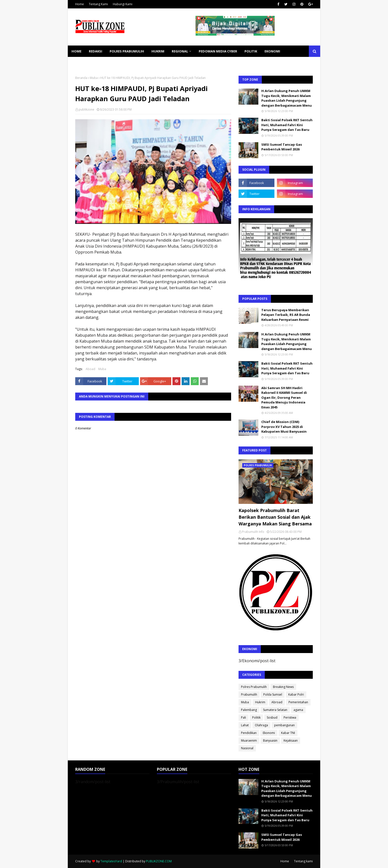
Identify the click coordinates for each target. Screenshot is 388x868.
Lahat (245, 725)
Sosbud (272, 717)
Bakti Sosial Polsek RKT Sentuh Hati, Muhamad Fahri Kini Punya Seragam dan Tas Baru (287, 125)
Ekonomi (269, 733)
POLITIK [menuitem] (251, 51)
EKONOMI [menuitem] (272, 51)
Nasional (247, 748)
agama (298, 710)
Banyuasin (270, 740)
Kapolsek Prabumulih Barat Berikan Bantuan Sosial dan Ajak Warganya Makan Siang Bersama (275, 517)
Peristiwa (290, 717)
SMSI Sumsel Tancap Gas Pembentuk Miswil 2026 (282, 147)
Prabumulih (249, 694)
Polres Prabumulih (254, 687)
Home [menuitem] (76, 51)
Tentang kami (303, 861)
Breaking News (283, 687)
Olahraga (261, 725)
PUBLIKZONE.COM (159, 861)
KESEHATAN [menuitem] (81, 63)
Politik (256, 717)
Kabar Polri (296, 694)
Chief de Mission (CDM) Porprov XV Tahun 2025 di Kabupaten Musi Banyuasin (284, 427)
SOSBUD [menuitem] (105, 63)
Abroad (277, 702)
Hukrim (260, 702)
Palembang (249, 710)
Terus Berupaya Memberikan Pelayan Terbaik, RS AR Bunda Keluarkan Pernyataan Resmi (286, 315)
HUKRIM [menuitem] (158, 51)
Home (80, 4)
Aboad (90, 369)
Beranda (81, 78)
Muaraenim (249, 740)
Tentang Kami (98, 4)
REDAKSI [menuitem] (96, 51)
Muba (94, 78)
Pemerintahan (298, 702)
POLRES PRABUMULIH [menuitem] (127, 51)
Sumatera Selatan (275, 710)
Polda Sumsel (273, 694)
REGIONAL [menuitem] (180, 51)
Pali (243, 717)
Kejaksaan (291, 740)
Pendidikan (249, 733)
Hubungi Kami (123, 4)
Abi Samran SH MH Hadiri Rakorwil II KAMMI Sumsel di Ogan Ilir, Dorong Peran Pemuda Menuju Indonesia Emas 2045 (284, 398)
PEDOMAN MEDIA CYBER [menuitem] (218, 51)
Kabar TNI (288, 733)
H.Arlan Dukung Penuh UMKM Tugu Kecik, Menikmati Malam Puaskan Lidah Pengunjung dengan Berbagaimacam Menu (287, 98)
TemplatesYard (111, 861)
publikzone (86, 109)
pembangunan (284, 725)
